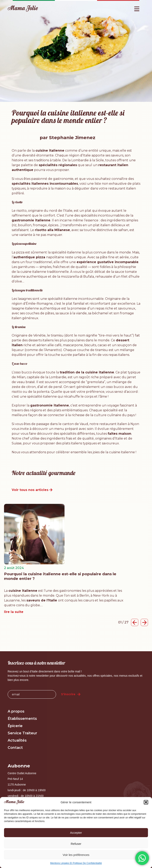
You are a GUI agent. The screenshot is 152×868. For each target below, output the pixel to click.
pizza (20, 252)
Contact (15, 748)
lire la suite (14, 612)
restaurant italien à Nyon (119, 424)
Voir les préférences (76, 855)
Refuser (76, 844)
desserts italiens (41, 340)
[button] (146, 802)
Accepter (76, 833)
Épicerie (15, 726)
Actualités (17, 740)
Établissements (22, 719)
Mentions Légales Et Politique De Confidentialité (76, 863)
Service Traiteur (22, 733)
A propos (16, 711)
